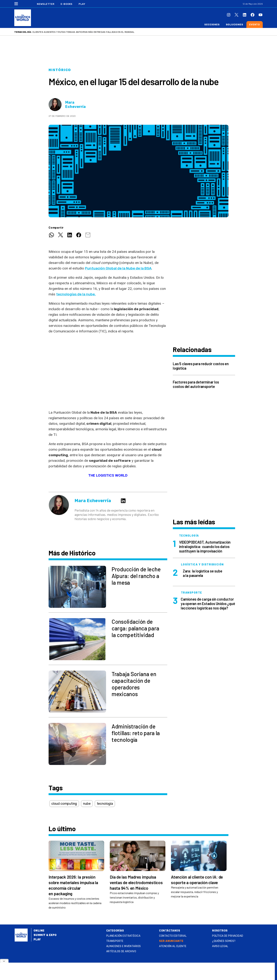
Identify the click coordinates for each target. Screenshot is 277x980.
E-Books (67, 4)
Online (39, 931)
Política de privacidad (228, 936)
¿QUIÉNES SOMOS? (224, 941)
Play (82, 4)
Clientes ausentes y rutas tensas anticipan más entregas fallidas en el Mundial (83, 32)
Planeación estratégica (123, 936)
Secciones (212, 25)
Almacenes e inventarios (124, 946)
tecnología (105, 804)
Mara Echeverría (75, 105)
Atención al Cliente (173, 946)
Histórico (60, 70)
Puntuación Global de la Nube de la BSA (118, 268)
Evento (255, 25)
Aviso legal (220, 946)
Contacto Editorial (173, 936)
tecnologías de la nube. (76, 294)
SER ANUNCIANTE (171, 941)
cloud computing (64, 804)
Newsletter (46, 4)
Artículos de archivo (121, 951)
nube (87, 804)
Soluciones (235, 25)
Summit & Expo (45, 935)
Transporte (115, 941)
